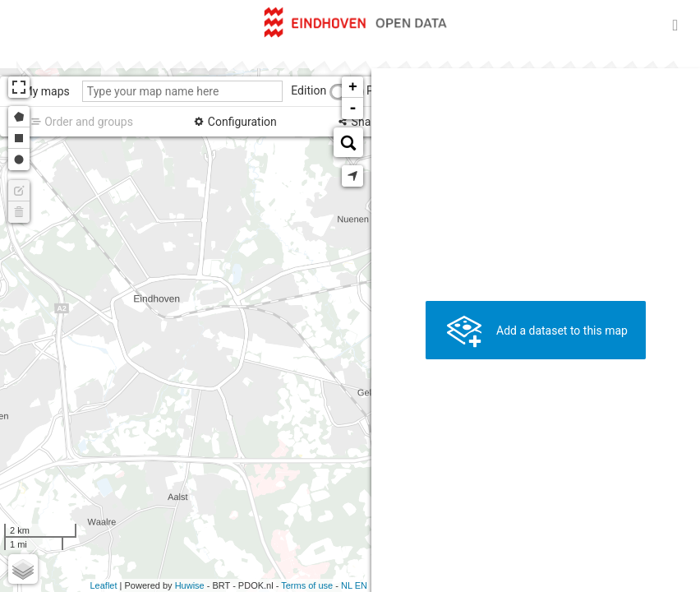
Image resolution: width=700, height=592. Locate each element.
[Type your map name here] (182, 91)
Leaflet (103, 585)
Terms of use (307, 585)
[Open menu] (675, 25)
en (361, 585)
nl (347, 585)
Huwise (190, 585)
